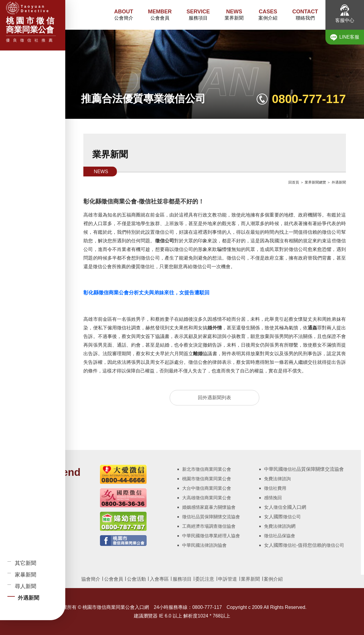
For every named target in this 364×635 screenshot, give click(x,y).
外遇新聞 (339, 182)
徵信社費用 (275, 488)
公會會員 (160, 14)
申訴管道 (228, 579)
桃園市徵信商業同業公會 (207, 479)
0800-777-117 (309, 99)
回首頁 (294, 182)
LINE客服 (345, 37)
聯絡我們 (305, 14)
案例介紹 (268, 14)
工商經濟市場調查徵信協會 (209, 526)
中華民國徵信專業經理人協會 (211, 536)
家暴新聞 (26, 575)
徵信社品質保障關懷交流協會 (211, 517)
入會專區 (159, 579)
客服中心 (345, 14)
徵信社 (290, 469)
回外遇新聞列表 (214, 398)
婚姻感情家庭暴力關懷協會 (209, 507)
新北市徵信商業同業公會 (207, 469)
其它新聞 (26, 563)
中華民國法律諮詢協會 (204, 545)
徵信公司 (292, 517)
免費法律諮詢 (277, 479)
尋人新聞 (26, 586)
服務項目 (198, 14)
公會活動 (136, 579)
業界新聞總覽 (315, 182)
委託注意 (204, 579)
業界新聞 (234, 14)
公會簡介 (124, 14)
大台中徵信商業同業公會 (207, 488)
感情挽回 (273, 498)
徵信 (278, 507)
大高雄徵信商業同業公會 (207, 498)
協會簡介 (91, 579)
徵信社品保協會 (280, 536)
